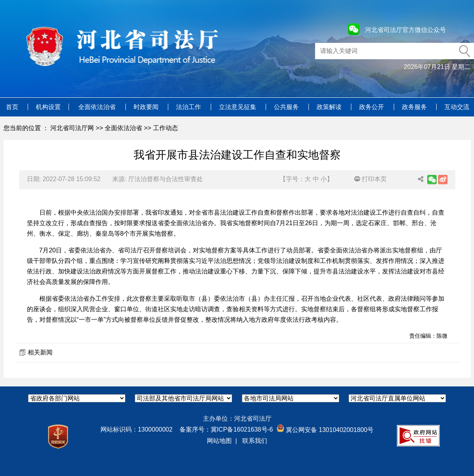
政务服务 (415, 107)
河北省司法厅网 (72, 128)
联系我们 (255, 441)
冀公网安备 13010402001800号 (325, 430)
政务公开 (372, 107)
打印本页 (371, 179)
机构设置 (48, 107)
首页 (13, 107)
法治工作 (189, 107)
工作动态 (166, 128)
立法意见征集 (238, 107)
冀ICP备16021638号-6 (242, 429)
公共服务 (287, 107)
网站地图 (219, 441)
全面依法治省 (98, 107)
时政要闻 (147, 107)
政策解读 (330, 107)
